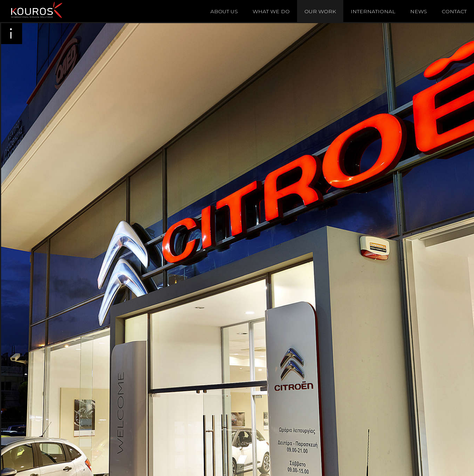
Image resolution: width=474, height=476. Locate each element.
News (419, 11)
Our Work (320, 11)
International (373, 11)
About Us (224, 11)
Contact (454, 11)
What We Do (271, 11)
